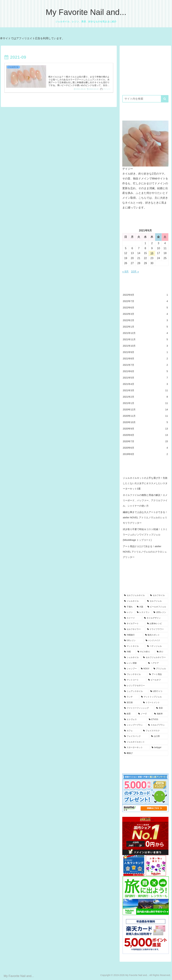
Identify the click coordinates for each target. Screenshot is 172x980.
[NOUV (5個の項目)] (145, 669)
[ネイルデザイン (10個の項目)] (155, 618)
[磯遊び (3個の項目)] (145, 753)
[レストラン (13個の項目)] (143, 612)
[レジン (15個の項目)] (129, 612)
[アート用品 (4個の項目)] (158, 674)
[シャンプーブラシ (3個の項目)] (134, 725)
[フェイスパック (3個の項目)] (136, 736)
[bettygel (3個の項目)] (159, 748)
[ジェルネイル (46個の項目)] (134, 601)
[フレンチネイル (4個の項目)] (135, 674)
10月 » (135, 272)
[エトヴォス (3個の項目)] (135, 720)
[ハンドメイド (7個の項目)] (156, 641)
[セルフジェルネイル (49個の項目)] (135, 595)
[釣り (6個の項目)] (162, 652)
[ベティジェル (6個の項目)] (157, 646)
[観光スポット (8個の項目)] (156, 635)
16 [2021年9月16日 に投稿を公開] (152, 253)
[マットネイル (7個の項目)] (134, 646)
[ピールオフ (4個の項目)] (157, 680)
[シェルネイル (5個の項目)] (132, 658)
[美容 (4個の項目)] (161, 708)
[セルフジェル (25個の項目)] (157, 601)
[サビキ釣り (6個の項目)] (145, 652)
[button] (165, 99)
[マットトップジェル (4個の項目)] (154, 697)
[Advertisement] (145, 69)
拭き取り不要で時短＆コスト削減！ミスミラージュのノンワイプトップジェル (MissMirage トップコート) (145, 535)
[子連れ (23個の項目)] (129, 607)
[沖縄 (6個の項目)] (129, 652)
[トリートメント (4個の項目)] (155, 703)
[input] (145, 99)
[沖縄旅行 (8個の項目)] (133, 635)
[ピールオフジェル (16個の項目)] (157, 607)
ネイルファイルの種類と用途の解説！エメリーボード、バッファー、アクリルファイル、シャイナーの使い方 (145, 500)
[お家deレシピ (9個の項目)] (157, 624)
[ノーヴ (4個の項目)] (144, 714)
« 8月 (125, 272)
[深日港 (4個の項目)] (132, 703)
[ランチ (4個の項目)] (131, 697)
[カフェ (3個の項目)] (132, 731)
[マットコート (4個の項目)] (134, 680)
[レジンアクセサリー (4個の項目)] (145, 686)
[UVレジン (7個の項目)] (133, 641)
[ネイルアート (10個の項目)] (134, 624)
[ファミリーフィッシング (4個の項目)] (138, 708)
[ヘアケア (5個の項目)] (157, 663)
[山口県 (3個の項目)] (159, 736)
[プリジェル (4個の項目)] (160, 669)
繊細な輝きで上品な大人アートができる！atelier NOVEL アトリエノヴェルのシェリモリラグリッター (145, 518)
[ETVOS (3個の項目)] (158, 720)
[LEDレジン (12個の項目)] (160, 612)
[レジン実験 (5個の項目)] (134, 663)
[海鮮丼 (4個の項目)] (160, 714)
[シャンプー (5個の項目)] (131, 669)
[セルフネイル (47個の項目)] (158, 595)
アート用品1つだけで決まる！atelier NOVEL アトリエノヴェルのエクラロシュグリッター (145, 552)
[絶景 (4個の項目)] (129, 714)
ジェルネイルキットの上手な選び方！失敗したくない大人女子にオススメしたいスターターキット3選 (145, 483)
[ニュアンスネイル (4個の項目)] (135, 691)
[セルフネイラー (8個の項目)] (134, 629)
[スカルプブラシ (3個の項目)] (157, 725)
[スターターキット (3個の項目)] (136, 748)
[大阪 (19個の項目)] (140, 607)
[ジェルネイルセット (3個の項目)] (145, 742)
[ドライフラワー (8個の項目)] (157, 629)
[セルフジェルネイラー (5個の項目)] (155, 658)
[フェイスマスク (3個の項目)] (155, 731)
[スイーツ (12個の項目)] (132, 618)
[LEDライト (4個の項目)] (158, 691)
